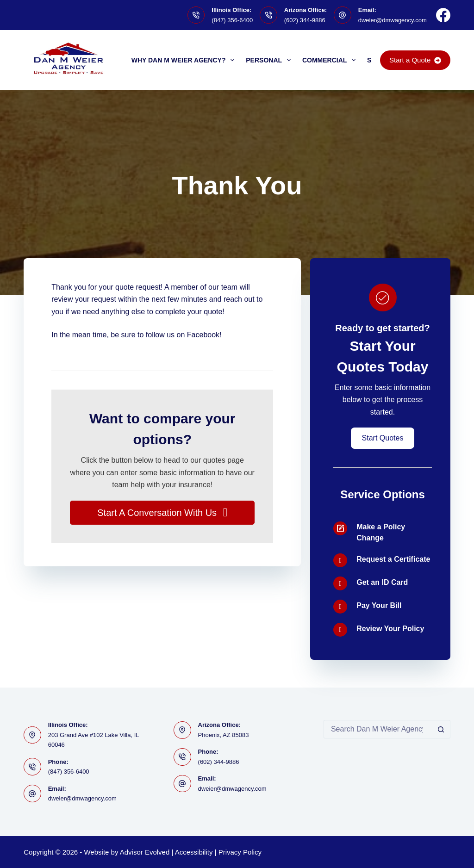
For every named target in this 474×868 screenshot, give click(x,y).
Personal (270, 60)
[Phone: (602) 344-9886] (182, 757)
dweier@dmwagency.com (393, 20)
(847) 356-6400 (232, 20)
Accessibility (194, 852)
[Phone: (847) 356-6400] (32, 767)
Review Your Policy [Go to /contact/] (390, 629)
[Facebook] (443, 15)
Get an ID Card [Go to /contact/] (382, 582)
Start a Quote (415, 60)
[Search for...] (378, 729)
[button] (162, 513)
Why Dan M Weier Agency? (185, 60)
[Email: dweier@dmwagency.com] (343, 15)
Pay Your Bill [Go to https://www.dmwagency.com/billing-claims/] (379, 605)
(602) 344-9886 (305, 20)
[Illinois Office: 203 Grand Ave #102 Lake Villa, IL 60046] (32, 735)
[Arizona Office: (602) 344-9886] (268, 15)
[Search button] (441, 729)
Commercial (331, 60)
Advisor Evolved (145, 852)
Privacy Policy (240, 852)
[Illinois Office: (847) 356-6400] (196, 15)
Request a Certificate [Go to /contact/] (393, 559)
